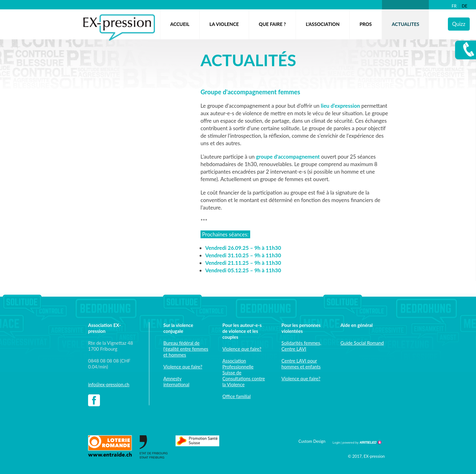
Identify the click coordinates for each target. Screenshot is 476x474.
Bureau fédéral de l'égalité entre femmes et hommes (186, 349)
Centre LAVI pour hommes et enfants (301, 364)
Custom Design (312, 441)
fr (454, 6)
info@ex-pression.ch (109, 384)
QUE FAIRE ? (273, 24)
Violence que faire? (183, 367)
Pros (366, 24)
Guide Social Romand (362, 343)
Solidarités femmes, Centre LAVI (301, 346)
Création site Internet (361, 442)
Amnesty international (176, 381)
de (465, 6)
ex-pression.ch (119, 27)
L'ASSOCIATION (323, 24)
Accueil (180, 24)
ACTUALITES (405, 24)
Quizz (459, 24)
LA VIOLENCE (224, 24)
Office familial (237, 396)
